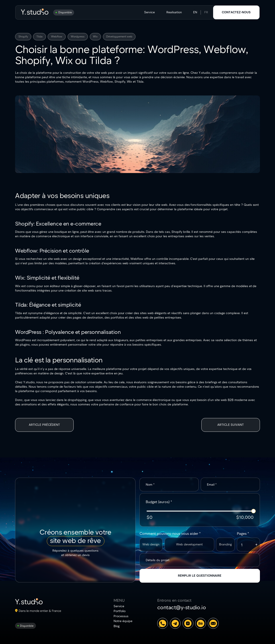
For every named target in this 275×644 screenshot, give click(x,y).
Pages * (243, 533)
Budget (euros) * (159, 502)
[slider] (253, 511)
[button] (256, 545)
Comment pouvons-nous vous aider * (170, 533)
